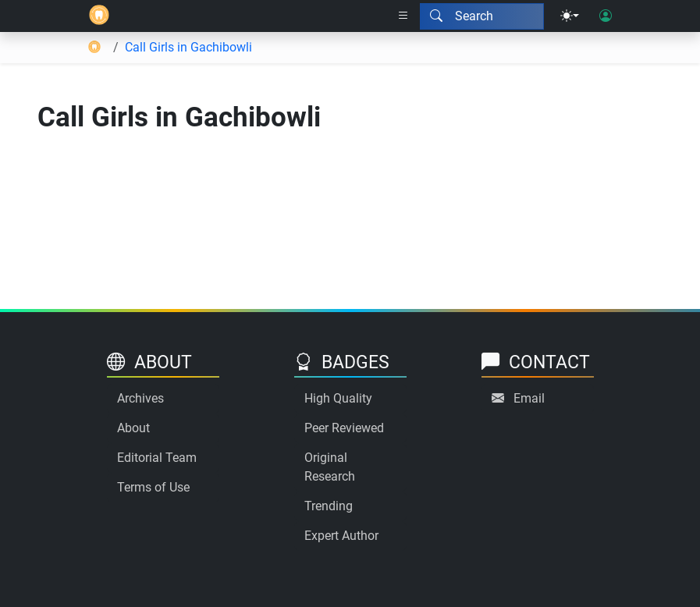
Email (529, 398)
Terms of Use (153, 487)
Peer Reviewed (344, 428)
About (133, 428)
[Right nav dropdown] (403, 16)
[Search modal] (482, 16)
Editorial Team (157, 458)
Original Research (330, 467)
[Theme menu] (570, 16)
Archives (140, 398)
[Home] (99, 16)
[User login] (606, 16)
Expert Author (341, 536)
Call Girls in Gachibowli (188, 47)
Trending (329, 506)
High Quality (338, 398)
